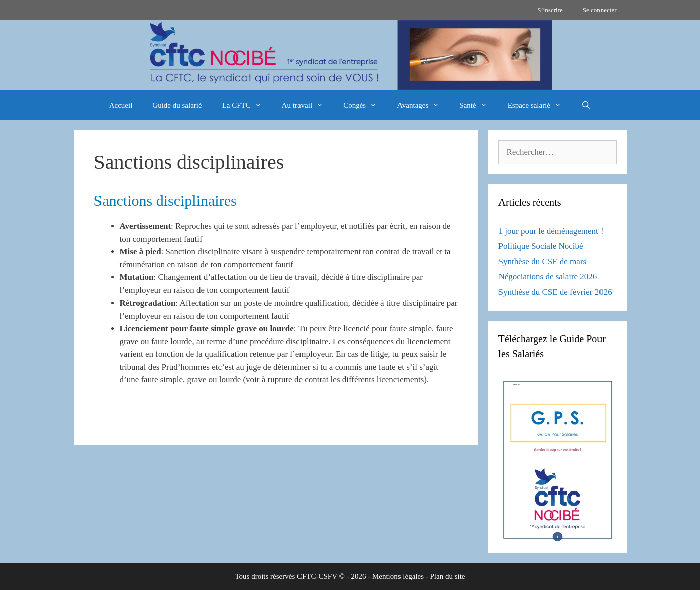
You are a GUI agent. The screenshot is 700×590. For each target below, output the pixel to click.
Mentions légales (398, 576)
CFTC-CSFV (317, 576)
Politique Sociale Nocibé (541, 246)
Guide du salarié (177, 105)
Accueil (121, 105)
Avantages (423, 105)
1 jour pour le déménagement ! (551, 231)
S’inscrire (550, 10)
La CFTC (247, 105)
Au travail (308, 105)
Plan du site (448, 576)
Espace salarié (539, 105)
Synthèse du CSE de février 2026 (555, 292)
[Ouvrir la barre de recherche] (586, 105)
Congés (365, 105)
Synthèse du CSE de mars (543, 262)
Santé (478, 105)
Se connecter (600, 10)
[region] (350, 55)
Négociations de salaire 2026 (548, 277)
